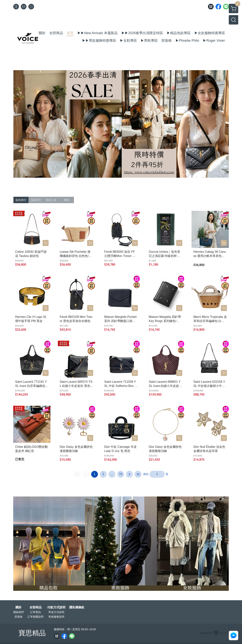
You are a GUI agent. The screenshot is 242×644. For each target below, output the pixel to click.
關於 (19, 607)
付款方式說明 (56, 607)
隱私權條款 (77, 607)
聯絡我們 (19, 612)
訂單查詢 (36, 612)
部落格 (19, 617)
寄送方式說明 (56, 612)
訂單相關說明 (36, 617)
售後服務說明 (56, 617)
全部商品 (36, 607)
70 (121, 474)
